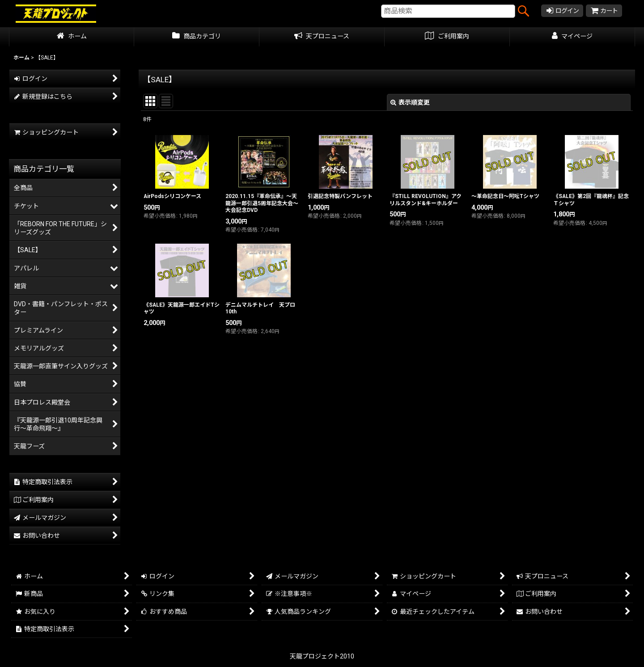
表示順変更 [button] (410, 102)
